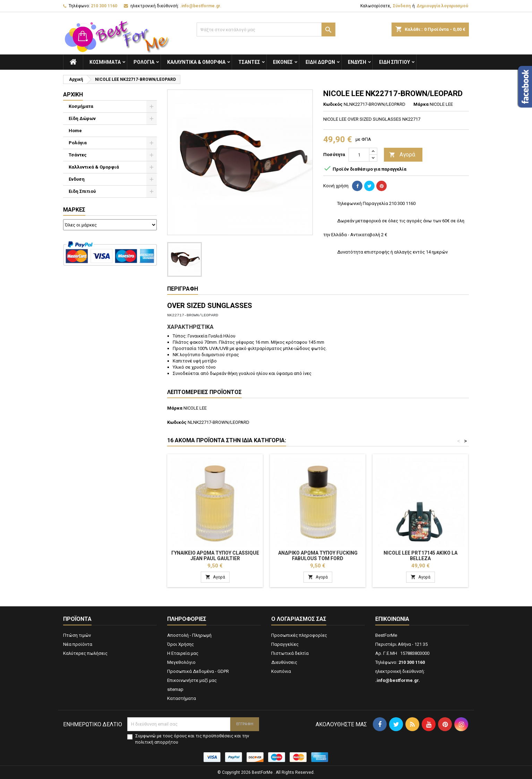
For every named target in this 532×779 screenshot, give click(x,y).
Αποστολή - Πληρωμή (189, 635)
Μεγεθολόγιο (181, 662)
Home (75, 131)
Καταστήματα (182, 698)
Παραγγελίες (285, 644)
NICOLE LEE (195, 408)
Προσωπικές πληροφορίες (299, 635)
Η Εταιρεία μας (183, 653)
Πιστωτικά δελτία (290, 653)
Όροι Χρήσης (181, 644)
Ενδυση (357, 62)
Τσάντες (249, 62)
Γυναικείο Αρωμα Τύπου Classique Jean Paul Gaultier (215, 556)
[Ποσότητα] (359, 155)
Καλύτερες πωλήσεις (85, 653)
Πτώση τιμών (77, 635)
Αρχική (73, 95)
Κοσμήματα (105, 62)
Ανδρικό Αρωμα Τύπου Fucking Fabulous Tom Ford (318, 556)
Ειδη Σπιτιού (394, 62)
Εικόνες (283, 62)
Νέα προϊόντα (78, 644)
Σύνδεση (402, 6)
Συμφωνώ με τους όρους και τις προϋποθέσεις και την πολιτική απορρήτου (192, 739)
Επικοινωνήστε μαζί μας (192, 680)
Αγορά (402, 155)
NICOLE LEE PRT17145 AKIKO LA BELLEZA (421, 556)
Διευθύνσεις (284, 662)
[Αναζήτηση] (266, 29)
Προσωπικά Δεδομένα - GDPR (198, 671)
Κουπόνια (281, 671)
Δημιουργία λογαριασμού (442, 6)
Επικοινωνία (392, 619)
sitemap (175, 689)
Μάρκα (421, 104)
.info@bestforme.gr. (201, 6)
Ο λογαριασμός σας (299, 619)
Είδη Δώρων (320, 62)
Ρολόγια (144, 62)
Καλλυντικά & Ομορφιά (196, 62)
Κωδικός (333, 104)
